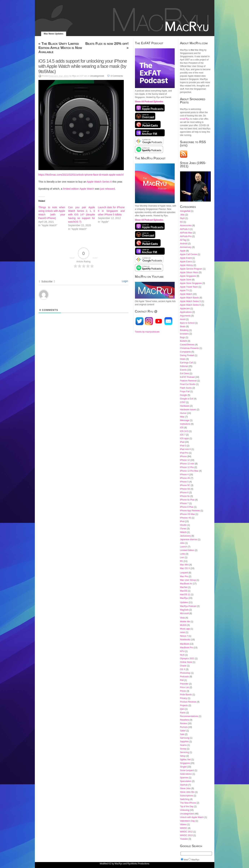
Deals (183, 359)
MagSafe (184, 610)
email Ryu (185, 119)
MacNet (184, 587)
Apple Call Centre (189, 254)
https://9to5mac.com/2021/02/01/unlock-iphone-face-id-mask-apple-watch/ (81, 175)
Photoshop (185, 673)
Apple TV (184, 290)
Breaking (184, 330)
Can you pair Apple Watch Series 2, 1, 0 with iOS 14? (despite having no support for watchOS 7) (82, 215)
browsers (184, 334)
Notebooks (185, 640)
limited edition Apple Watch (78, 189)
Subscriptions (187, 796)
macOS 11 (185, 594)
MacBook (185, 644)
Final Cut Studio (188, 384)
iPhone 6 (184, 493)
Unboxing (185, 810)
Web (186, 860)
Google (184, 395)
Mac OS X (185, 568)
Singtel (183, 767)
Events (183, 370)
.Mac (182, 215)
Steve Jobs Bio (187, 792)
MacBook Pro (187, 648)
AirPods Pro (186, 236)
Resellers (185, 720)
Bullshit (184, 341)
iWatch (183, 532)
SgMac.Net (185, 760)
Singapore (185, 763)
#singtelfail (185, 211)
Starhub (184, 785)
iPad (182, 442)
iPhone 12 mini (187, 464)
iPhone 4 (184, 475)
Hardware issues (188, 410)
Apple (183, 251)
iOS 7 (183, 435)
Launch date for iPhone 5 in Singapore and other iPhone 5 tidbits (111, 211)
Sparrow (184, 778)
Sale (182, 734)
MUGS (183, 625)
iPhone (183, 456)
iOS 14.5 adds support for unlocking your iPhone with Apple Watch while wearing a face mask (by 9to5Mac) (83, 66)
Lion (182, 557)
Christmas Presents (190, 348)
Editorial (184, 366)
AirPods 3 (185, 229)
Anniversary (186, 247)
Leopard (184, 573)
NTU (182, 651)
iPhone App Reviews (190, 511)
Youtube (184, 839)
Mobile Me (185, 622)
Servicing (184, 752)
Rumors (184, 727)
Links (183, 554)
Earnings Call (186, 363)
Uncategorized (97, 76)
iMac (182, 417)
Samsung (185, 738)
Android (184, 244)
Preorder (184, 684)
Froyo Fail (185, 392)
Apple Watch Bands (190, 298)
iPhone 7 (184, 503)
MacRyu (184, 598)
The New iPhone (188, 803)
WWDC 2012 (186, 832)
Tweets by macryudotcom (147, 332)
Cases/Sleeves (187, 345)
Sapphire (184, 742)
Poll (182, 680)
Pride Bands (186, 695)
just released (108, 189)
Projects (184, 705)
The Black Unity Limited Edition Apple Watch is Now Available (60, 48)
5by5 (182, 218)
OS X (183, 669)
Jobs (182, 543)
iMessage (185, 420)
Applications (186, 312)
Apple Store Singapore (191, 283)
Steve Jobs (185, 788)
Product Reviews (188, 702)
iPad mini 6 (185, 449)
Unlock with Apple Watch (192, 817)
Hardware (185, 406)
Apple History (186, 265)
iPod (182, 521)
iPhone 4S (185, 478)
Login (125, 281)
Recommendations (189, 716)
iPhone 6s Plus (187, 500)
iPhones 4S (186, 518)
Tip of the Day (187, 806)
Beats (183, 327)
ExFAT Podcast (187, 377)
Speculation (186, 781)
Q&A (182, 709)
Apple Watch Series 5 (190, 301)
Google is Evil (187, 399)
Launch (184, 547)
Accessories (186, 226)
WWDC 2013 (186, 835)
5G (182, 222)
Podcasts (184, 677)
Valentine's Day (187, 821)
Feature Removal (188, 381)
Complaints (185, 352)
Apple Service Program (191, 269)
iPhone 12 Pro (187, 467)
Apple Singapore (188, 276)
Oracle (183, 666)
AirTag (183, 240)
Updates (184, 602)
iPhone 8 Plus (187, 507)
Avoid (183, 319)
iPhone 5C (185, 485)
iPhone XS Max (188, 514)
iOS (182, 428)
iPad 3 (183, 446)
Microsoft (184, 613)
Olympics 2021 (187, 659)
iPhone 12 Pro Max (189, 471)
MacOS (184, 591)
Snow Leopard (187, 770)
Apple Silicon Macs (189, 272)
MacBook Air (186, 584)
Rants (183, 713)
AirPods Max (186, 233)
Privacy (184, 698)
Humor (183, 413)
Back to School (187, 323)
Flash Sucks (186, 388)
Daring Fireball (187, 355)
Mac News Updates (54, 34)
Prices (183, 691)
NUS (182, 655)
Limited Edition (187, 550)
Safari (183, 731)
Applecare (185, 309)
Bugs (183, 337)
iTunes (183, 529)
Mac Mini (184, 565)
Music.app (185, 629)
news (183, 632)
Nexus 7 (184, 636)
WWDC (184, 828)
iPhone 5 (184, 482)
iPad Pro (184, 453)
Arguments (185, 316)
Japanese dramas (189, 539)
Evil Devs (185, 373)
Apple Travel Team (189, 287)
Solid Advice (186, 774)
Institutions (185, 424)
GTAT (183, 402)
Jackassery (185, 536)
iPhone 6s (185, 496)
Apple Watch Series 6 (99, 182)
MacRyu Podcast (188, 606)
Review (184, 723)
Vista (182, 618)
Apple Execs (186, 262)
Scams (183, 745)
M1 (182, 561)
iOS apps (184, 438)
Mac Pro (184, 576)
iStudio (183, 525)
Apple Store (186, 280)
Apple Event (186, 258)
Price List (184, 687)
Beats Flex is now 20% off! (107, 43)
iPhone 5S (185, 489)
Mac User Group (188, 580)
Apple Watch (186, 294)
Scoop (183, 749)
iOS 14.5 (184, 431)
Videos (183, 825)
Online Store (186, 662)
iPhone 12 (185, 460)
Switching (185, 799)
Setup (183, 756)
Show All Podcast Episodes (149, 102)
